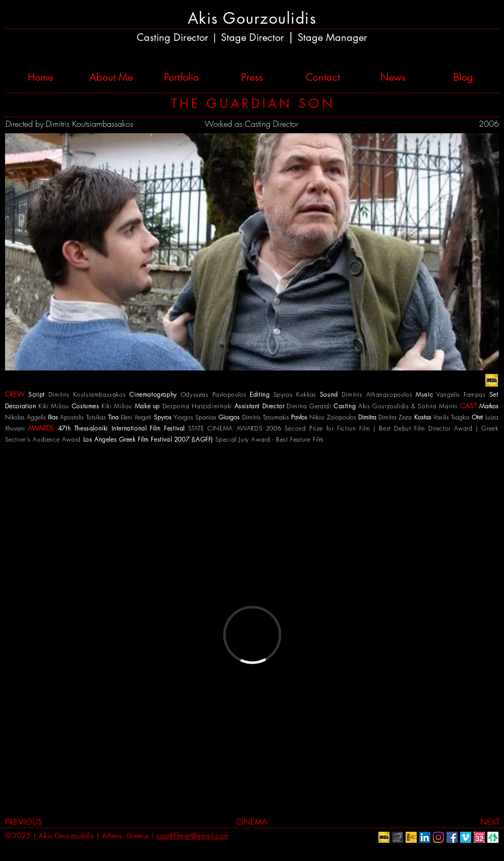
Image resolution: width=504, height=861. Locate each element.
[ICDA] (411, 837)
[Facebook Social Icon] (452, 837)
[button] (252, 252)
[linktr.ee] (493, 837)
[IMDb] (384, 837)
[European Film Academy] (398, 837)
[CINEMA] (252, 822)
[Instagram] (438, 837)
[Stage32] (479, 837)
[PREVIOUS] (30, 822)
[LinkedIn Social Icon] (425, 837)
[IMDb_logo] (492, 380)
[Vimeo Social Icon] (466, 837)
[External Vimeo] (252, 635)
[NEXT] (481, 822)
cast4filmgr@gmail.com (192, 836)
